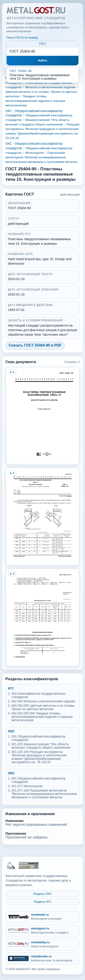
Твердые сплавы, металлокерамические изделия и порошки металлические (35, 101)
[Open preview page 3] (43, 618)
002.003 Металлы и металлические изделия (43, 702)
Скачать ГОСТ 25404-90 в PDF (35, 346)
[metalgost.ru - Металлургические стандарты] (42, 931)
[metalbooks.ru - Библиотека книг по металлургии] (42, 959)
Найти (42, 61)
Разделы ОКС (43, 894)
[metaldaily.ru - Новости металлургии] (42, 945)
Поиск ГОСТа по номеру (22, 38)
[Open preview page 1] (43, 417)
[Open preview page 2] (43, 517)
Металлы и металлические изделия (50, 88)
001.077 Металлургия (27, 787)
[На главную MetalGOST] (11, 865)
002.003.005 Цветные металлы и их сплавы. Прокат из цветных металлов (43, 708)
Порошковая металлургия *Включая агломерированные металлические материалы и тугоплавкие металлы (41, 158)
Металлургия (34, 153)
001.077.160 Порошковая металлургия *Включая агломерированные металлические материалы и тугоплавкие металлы (44, 795)
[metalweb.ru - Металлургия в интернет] (42, 917)
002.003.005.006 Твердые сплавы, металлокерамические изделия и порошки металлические (42, 717)
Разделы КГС (42, 902)
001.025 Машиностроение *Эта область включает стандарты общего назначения (41, 747)
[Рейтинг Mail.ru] (29, 865)
